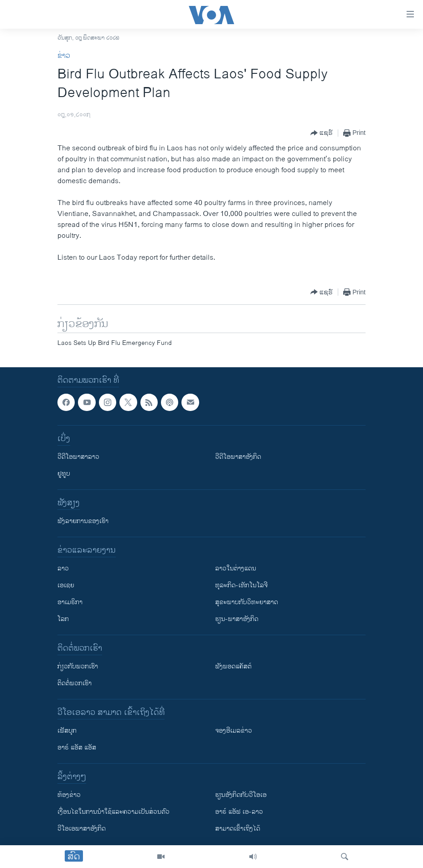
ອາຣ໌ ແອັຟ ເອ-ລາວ (239, 812)
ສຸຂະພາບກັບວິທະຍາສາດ (247, 602)
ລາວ (63, 568)
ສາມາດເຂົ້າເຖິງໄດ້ (238, 829)
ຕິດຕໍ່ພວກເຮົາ (75, 683)
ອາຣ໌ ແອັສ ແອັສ (77, 747)
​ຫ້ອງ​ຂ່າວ (69, 795)
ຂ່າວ (64, 56)
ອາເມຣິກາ (70, 602)
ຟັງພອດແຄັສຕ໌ (233, 666)
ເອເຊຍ (66, 585)
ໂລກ (63, 619)
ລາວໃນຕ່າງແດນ (236, 568)
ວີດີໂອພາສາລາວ (78, 457)
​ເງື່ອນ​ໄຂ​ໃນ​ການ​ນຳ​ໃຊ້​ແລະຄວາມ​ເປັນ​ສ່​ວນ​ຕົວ (113, 812)
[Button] (322, 133)
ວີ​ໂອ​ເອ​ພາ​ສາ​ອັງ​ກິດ (82, 829)
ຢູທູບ (64, 474)
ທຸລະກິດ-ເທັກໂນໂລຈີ (241, 585)
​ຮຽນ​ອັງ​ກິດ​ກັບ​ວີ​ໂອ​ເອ (241, 795)
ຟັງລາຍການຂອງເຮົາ (83, 521)
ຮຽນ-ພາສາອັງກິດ (237, 619)
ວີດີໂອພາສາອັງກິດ (238, 457)
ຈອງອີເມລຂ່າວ (234, 731)
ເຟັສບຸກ (67, 731)
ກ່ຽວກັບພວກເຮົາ (78, 666)
